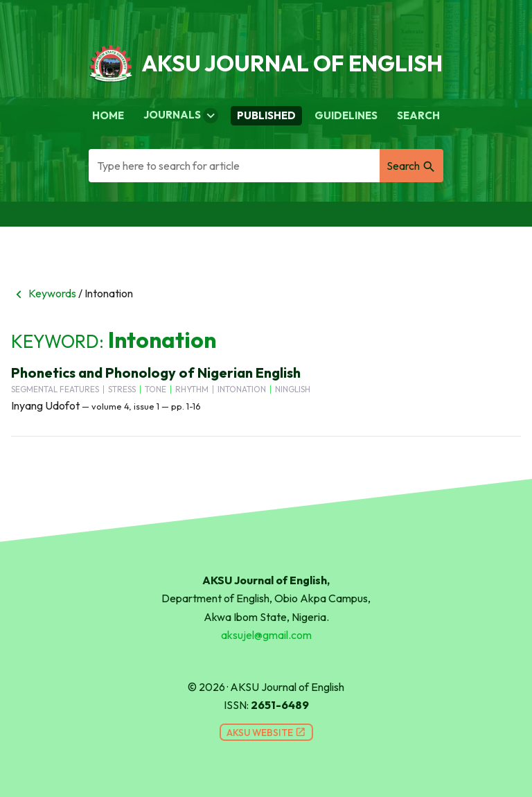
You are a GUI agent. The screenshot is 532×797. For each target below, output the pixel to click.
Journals (181, 116)
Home (108, 115)
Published (266, 115)
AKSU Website (266, 733)
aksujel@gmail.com (266, 635)
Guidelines (346, 115)
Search (418, 115)
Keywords (44, 293)
